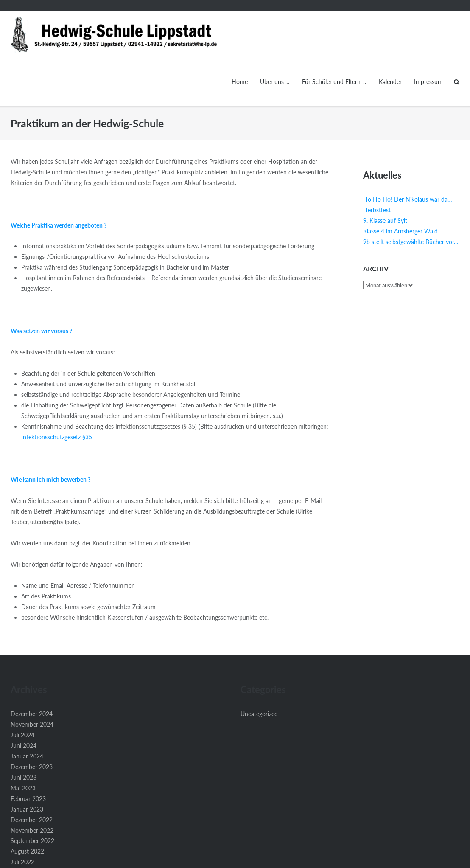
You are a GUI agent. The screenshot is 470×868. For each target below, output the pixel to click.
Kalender (390, 34)
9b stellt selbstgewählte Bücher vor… (411, 194)
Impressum (428, 34)
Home (240, 34)
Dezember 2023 (32, 719)
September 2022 (32, 793)
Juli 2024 (22, 687)
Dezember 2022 (32, 772)
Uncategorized (259, 666)
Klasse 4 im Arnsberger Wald (400, 184)
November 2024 (32, 677)
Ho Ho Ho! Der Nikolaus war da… (408, 152)
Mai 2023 (23, 740)
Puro (287, 857)
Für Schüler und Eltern (331, 34)
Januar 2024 (27, 709)
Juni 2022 (24, 825)
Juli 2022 (22, 814)
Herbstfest (377, 162)
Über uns (272, 34)
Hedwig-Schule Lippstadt (224, 857)
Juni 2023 (24, 730)
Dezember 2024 (32, 666)
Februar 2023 (28, 751)
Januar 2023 (27, 762)
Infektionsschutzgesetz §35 (57, 389)
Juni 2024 (24, 698)
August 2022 (27, 804)
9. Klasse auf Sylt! (386, 173)
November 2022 (32, 783)
